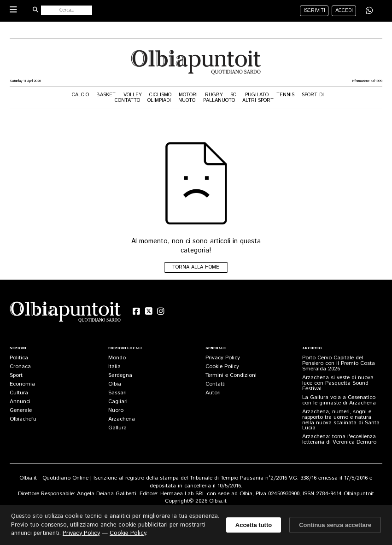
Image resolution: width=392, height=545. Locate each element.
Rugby (214, 95)
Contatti (216, 384)
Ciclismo (160, 95)
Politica (19, 358)
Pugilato (257, 95)
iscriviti (314, 11)
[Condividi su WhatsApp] (369, 10)
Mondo (117, 358)
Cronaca (20, 366)
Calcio (80, 95)
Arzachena (122, 419)
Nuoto (187, 100)
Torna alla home (196, 267)
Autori (213, 393)
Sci (234, 95)
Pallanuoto (219, 100)
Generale (21, 410)
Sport (16, 375)
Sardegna (120, 375)
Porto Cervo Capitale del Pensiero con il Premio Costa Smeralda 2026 (339, 363)
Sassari (117, 393)
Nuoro (116, 410)
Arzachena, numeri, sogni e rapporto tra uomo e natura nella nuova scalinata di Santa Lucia (341, 420)
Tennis (285, 95)
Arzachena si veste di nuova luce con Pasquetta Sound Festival (338, 383)
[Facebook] (137, 312)
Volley (133, 95)
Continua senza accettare (335, 525)
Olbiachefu (23, 419)
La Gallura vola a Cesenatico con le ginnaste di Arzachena (339, 400)
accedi (344, 11)
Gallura (117, 428)
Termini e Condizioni (231, 375)
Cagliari (118, 401)
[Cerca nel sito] (66, 10)
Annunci (20, 401)
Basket (106, 95)
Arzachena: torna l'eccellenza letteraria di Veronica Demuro (339, 439)
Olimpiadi (159, 100)
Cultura (19, 393)
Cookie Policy (222, 366)
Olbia (115, 384)
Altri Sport (258, 100)
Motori (188, 95)
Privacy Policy (223, 358)
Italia (114, 366)
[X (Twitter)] (149, 312)
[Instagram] (161, 312)
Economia (22, 384)
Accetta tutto (254, 525)
